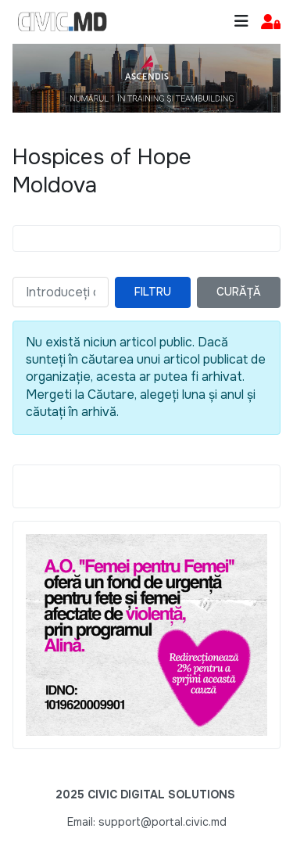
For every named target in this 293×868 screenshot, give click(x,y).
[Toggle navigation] (241, 22)
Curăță (239, 292)
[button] (271, 22)
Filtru (153, 292)
